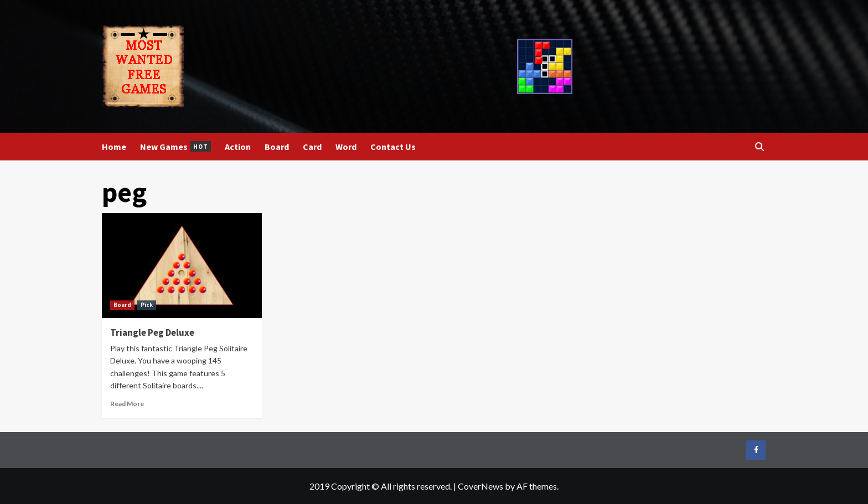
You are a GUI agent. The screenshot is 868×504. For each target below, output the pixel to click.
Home (114, 147)
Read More (127, 404)
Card (312, 147)
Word (346, 147)
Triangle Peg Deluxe (152, 332)
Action (238, 147)
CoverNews (480, 486)
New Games (175, 147)
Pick (147, 305)
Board (277, 147)
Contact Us (393, 147)
